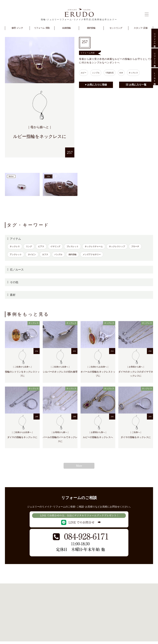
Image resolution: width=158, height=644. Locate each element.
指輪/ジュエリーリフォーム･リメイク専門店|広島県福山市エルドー (79, 19)
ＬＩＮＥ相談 (155, 77)
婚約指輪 (73, 254)
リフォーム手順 (155, 38)
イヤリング (55, 246)
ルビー (84, 73)
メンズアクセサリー (92, 254)
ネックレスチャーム (94, 246)
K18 (127, 73)
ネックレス (140, 73)
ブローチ (135, 246)
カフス (45, 254)
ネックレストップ (117, 246)
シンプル (98, 73)
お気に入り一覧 (136, 85)
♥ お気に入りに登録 (96, 85)
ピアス (41, 246)
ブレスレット (73, 246)
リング (29, 246)
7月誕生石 (113, 73)
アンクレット (16, 254)
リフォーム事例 (155, 58)
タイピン (32, 254)
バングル (58, 254)
